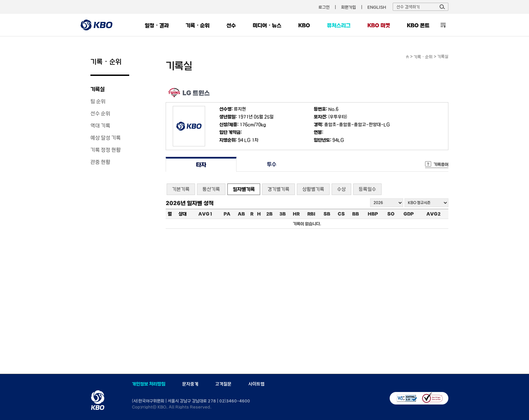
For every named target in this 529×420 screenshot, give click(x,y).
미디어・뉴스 (267, 25)
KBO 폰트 (418, 25)
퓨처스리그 (339, 25)
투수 (272, 164)
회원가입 (349, 7)
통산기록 (211, 189)
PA (227, 214)
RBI (311, 214)
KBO (304, 25)
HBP (373, 214)
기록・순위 (198, 25)
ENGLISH (377, 7)
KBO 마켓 (379, 25)
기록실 (98, 89)
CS (341, 214)
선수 (231, 25)
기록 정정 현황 (106, 150)
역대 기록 (100, 125)
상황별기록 (313, 189)
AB (241, 214)
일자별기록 (244, 189)
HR (296, 214)
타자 (201, 164)
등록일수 (367, 189)
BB (356, 214)
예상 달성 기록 (106, 138)
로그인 (324, 7)
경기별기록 (279, 189)
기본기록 (181, 189)
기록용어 (441, 164)
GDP (409, 214)
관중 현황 (100, 162)
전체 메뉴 (443, 25)
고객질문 (223, 384)
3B (283, 214)
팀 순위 (98, 101)
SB (327, 214)
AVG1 (205, 214)
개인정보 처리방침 (149, 384)
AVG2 (434, 214)
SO (391, 214)
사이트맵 (256, 384)
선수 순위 (100, 113)
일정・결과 (157, 25)
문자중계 (190, 384)
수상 (341, 189)
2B (269, 214)
